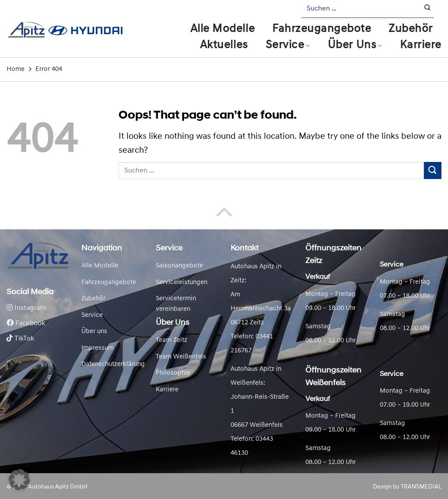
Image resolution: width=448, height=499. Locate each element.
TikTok (20, 339)
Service (288, 45)
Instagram (26, 308)
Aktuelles (224, 45)
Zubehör (411, 29)
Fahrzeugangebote (322, 29)
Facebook (26, 323)
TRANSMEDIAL (421, 487)
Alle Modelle (222, 29)
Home (16, 69)
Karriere (421, 45)
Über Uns (355, 45)
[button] (19, 480)
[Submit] (428, 9)
